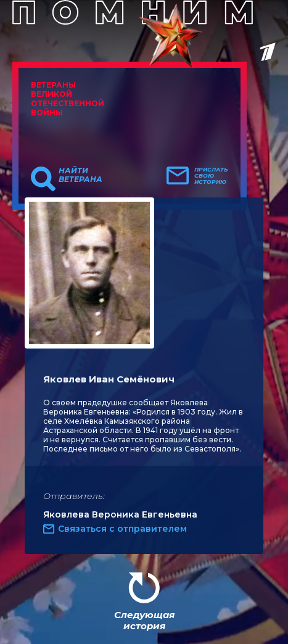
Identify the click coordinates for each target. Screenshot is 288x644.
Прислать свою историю (211, 176)
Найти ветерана (80, 175)
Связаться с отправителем (122, 529)
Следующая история (144, 620)
